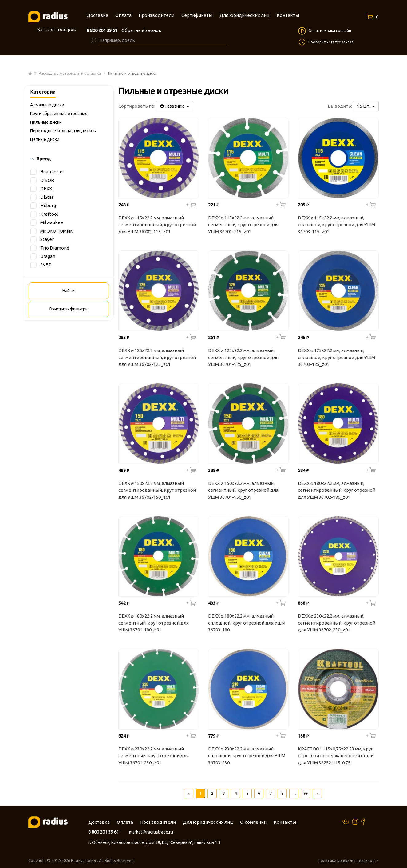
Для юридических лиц (208, 822)
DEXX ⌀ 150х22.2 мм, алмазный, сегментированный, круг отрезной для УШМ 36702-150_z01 (157, 490)
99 (306, 793)
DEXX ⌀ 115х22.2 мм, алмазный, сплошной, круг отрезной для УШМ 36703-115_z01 (336, 225)
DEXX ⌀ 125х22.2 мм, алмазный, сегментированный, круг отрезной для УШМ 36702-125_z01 (157, 357)
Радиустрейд (84, 860)
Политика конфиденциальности (348, 860)
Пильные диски (46, 122)
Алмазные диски (47, 105)
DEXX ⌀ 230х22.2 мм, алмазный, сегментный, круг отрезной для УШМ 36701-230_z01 (154, 756)
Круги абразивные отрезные (59, 114)
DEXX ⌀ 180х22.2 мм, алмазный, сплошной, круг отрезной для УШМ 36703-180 (247, 623)
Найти (69, 291)
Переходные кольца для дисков (63, 131)
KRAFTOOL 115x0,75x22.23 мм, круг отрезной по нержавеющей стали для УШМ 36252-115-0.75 (336, 756)
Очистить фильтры (69, 309)
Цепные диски (45, 139)
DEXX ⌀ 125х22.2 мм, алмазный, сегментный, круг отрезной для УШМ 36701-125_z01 (243, 357)
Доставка (99, 822)
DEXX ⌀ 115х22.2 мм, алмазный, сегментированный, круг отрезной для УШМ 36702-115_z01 (157, 225)
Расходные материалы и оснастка (70, 73)
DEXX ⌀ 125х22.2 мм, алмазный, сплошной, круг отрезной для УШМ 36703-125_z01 (336, 357)
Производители (158, 822)
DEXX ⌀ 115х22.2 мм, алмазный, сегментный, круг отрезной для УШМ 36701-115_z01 (243, 225)
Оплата (125, 822)
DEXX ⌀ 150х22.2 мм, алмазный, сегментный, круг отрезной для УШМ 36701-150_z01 (243, 490)
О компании (253, 822)
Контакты (285, 822)
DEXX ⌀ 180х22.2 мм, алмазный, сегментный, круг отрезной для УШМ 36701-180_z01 (154, 623)
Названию (175, 106)
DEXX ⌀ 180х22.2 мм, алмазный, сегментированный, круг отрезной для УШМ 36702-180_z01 (337, 490)
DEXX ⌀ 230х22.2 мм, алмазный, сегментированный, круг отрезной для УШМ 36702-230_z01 (337, 623)
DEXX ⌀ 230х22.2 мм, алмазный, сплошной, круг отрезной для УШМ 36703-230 (247, 756)
